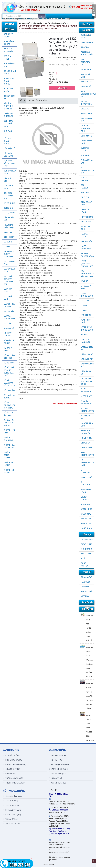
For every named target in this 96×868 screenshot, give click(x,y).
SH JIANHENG (86, 472)
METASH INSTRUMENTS (87, 411)
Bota (52, 866)
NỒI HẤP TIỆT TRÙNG (9, 343)
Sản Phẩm (38, 24)
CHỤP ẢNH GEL (8, 133)
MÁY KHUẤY (9, 312)
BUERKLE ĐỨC (87, 115)
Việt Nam (85, 597)
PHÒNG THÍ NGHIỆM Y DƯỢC (15, 766)
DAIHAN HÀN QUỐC (87, 143)
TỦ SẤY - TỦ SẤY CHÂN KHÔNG (9, 424)
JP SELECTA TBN (86, 288)
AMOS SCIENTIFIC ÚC (86, 63)
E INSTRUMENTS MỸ (87, 171)
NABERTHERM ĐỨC (87, 426)
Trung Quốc (87, 593)
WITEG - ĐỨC (86, 510)
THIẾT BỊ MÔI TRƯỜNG (9, 472)
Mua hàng (62, 89)
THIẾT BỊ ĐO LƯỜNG (9, 465)
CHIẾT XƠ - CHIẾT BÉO (8, 116)
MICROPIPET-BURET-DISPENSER (9, 255)
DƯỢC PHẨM (86, 545)
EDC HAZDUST (85, 188)
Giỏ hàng (94, 11)
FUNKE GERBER (84, 180)
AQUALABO (86, 71)
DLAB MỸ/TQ (86, 137)
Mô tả (22, 102)
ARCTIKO (85, 48)
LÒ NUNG (8, 243)
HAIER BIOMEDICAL (86, 249)
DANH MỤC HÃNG (86, 38)
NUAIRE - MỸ (86, 439)
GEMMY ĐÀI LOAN (86, 212)
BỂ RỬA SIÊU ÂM (9, 98)
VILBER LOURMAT (85, 499)
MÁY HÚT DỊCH (8, 292)
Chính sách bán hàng (13, 797)
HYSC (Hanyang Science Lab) (87, 265)
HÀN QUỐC (86, 583)
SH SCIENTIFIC (86, 485)
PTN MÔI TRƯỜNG (12, 756)
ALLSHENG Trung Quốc (87, 54)
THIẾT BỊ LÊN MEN (9, 433)
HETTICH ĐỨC (87, 218)
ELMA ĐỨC (85, 157)
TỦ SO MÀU (9, 364)
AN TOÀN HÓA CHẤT (8, 51)
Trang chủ (25, 24)
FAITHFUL (85, 198)
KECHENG (85, 336)
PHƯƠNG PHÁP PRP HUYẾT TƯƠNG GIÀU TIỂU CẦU (90, 629)
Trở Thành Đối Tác (12, 825)
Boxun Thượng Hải (87, 104)
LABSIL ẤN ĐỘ (87, 355)
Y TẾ (83, 560)
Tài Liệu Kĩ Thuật (11, 820)
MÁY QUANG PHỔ (9, 264)
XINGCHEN (86, 506)
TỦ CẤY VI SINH (8, 350)
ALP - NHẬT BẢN (86, 77)
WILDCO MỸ (86, 515)
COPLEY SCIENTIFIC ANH (86, 129)
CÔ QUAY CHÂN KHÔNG (8, 142)
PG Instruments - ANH (87, 464)
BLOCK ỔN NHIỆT (8, 91)
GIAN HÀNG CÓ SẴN (9, 44)
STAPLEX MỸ (86, 478)
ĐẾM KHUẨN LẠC (9, 220)
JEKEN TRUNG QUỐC (87, 296)
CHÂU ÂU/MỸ (87, 578)
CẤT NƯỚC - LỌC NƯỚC (9, 156)
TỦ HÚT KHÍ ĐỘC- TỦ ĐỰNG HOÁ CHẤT (9, 373)
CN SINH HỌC (87, 541)
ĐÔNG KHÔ (8, 209)
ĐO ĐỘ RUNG (9, 204)
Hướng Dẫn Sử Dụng (12, 811)
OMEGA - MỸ (86, 449)
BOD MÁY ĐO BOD (9, 66)
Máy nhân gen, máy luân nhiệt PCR (9, 281)
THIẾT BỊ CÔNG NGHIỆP (7, 456)
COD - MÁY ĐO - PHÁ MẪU (8, 125)
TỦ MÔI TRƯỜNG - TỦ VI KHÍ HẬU (9, 406)
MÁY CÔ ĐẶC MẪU (9, 271)
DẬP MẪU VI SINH (9, 181)
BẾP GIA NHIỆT (7, 59)
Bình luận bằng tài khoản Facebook (65, 405)
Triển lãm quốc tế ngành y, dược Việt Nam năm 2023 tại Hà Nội (90, 697)
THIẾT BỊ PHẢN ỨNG (8, 440)
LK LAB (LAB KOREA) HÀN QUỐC (86, 383)
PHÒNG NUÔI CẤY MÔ (13, 761)
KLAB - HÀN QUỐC (86, 322)
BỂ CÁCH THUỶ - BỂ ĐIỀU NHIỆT (8, 107)
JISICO (84, 307)
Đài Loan (85, 588)
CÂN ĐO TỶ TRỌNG (8, 36)
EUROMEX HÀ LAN (87, 163)
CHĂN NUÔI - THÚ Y (12, 770)
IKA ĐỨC (85, 282)
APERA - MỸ (86, 88)
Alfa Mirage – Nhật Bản (59, 766)
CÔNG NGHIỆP (84, 566)
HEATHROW (86, 223)
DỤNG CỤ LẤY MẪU (10, 173)
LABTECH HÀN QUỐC (86, 342)
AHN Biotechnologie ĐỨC (88, 95)
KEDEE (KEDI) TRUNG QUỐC (87, 330)
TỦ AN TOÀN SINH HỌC (9, 358)
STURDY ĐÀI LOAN (86, 492)
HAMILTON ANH (86, 229)
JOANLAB (85, 302)
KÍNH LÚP (8, 234)
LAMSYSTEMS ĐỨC (87, 349)
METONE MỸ (86, 397)
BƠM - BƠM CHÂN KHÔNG (9, 82)
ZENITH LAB (86, 520)
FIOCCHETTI (86, 194)
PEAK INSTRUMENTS (87, 455)
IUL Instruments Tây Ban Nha (87, 275)
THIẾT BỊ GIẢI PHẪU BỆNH (9, 448)
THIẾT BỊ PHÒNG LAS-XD (14, 784)
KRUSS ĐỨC (86, 316)
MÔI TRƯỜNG (87, 550)
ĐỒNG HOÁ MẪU (8, 188)
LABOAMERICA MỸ (87, 366)
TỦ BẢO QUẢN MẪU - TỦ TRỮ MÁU (9, 384)
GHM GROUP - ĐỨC (87, 205)
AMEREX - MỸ (87, 83)
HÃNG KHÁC (86, 529)
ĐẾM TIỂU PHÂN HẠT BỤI (8, 197)
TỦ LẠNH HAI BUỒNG (9, 398)
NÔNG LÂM (86, 555)
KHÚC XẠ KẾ (9, 329)
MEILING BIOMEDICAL (86, 403)
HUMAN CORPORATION (87, 256)
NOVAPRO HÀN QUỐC (86, 433)
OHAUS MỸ (86, 444)
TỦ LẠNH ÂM (9, 391)
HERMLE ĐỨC (87, 242)
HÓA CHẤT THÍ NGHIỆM (9, 227)
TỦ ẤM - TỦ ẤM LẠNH (8, 415)
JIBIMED (85, 311)
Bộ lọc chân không (10, 74)
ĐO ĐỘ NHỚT (9, 214)
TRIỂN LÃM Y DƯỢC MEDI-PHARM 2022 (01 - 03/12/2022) (90, 729)
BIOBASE (85, 110)
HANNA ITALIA (84, 236)
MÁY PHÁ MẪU (8, 299)
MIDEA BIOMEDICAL (86, 391)
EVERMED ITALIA (85, 150)
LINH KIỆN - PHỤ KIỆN (9, 336)
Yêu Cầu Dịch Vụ (11, 802)
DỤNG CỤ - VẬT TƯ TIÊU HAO (9, 165)
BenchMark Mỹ (87, 121)
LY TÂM (7, 248)
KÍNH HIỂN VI (9, 238)
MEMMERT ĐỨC (85, 418)
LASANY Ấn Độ (86, 374)
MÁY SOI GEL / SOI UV (9, 306)
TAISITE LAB (86, 525)
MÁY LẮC (7, 325)
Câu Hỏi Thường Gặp (12, 816)
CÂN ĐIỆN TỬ (9, 150)
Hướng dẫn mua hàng (38, 102)
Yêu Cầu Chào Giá (11, 806)
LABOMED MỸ (87, 360)
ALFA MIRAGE (87, 44)
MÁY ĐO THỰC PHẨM (9, 319)
